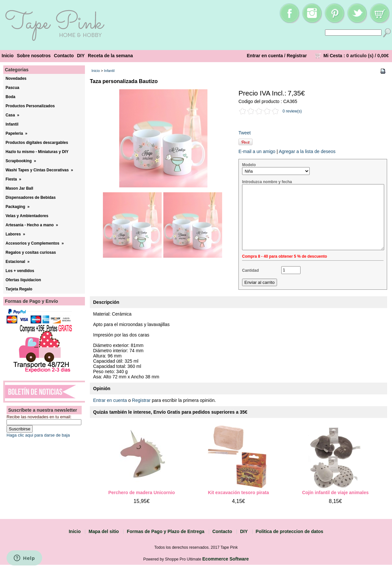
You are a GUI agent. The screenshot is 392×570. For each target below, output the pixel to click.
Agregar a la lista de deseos (307, 151)
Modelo (249, 165)
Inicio (8, 56)
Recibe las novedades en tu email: (39, 417)
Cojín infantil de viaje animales (335, 492)
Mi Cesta (333, 56)
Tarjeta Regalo (19, 289)
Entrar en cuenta (265, 56)
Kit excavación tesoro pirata (239, 492)
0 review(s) (292, 111)
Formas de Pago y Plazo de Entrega (165, 531)
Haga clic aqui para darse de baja (38, 435)
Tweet (245, 133)
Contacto (64, 56)
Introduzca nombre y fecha (267, 182)
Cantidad (250, 270)
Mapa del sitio (104, 531)
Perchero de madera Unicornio (141, 492)
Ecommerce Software (225, 559)
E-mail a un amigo (257, 151)
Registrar (297, 56)
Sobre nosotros (34, 56)
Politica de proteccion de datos (290, 531)
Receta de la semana (110, 56)
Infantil (109, 71)
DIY (81, 56)
